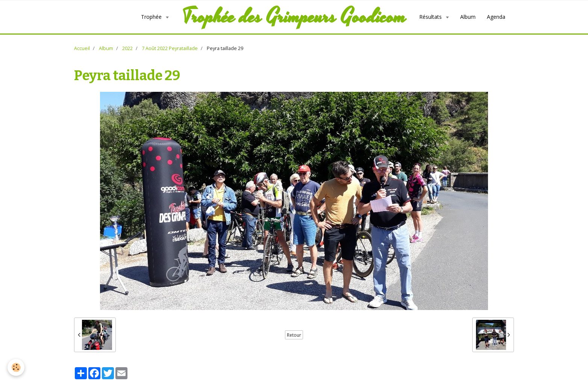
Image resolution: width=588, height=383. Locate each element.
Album (468, 17)
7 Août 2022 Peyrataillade (170, 48)
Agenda (496, 17)
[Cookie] (16, 367)
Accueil (82, 48)
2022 (127, 48)
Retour (294, 335)
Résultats (431, 17)
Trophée (152, 17)
